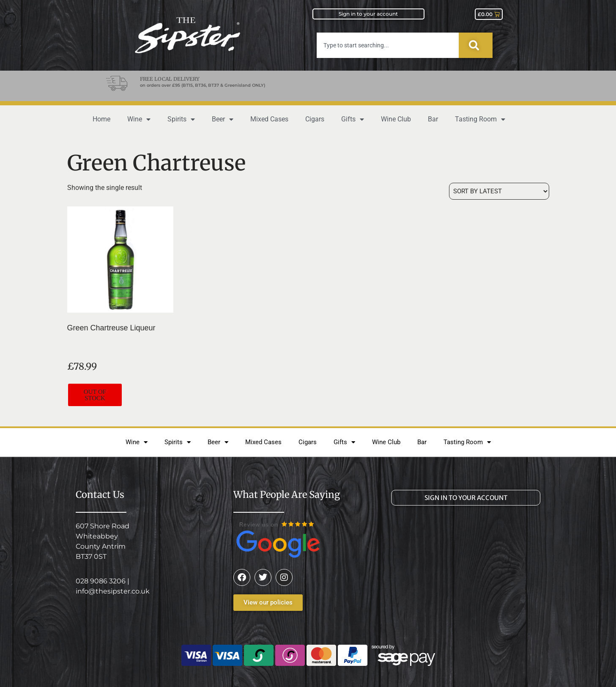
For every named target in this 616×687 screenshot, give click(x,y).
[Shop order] (499, 191)
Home (101, 119)
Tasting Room (480, 119)
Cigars (315, 119)
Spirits (181, 119)
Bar (433, 119)
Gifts (353, 119)
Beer (223, 119)
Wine (139, 119)
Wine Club (396, 119)
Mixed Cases (269, 119)
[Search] (476, 45)
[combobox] (388, 45)
